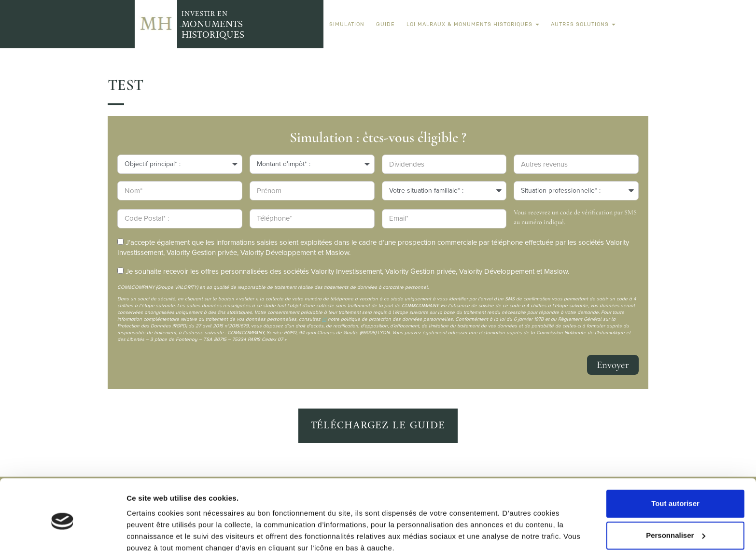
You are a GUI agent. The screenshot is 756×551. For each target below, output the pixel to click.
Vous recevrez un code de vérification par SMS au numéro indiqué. (575, 217)
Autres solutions (583, 24)
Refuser (675, 524)
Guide (385, 24)
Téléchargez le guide (378, 425)
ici (324, 319)
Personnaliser (676, 492)
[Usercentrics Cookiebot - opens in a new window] (63, 532)
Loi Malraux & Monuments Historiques (473, 24)
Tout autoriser (675, 461)
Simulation (347, 24)
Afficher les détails (159, 532)
